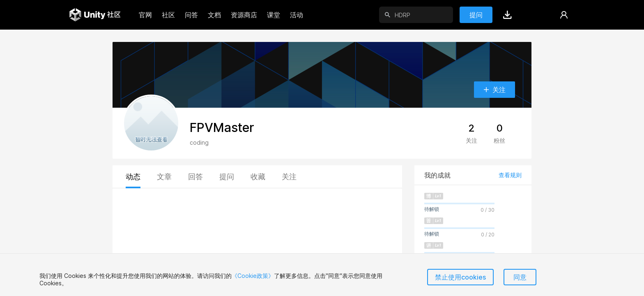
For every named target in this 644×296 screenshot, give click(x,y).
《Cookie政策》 (253, 276)
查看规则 (510, 175)
